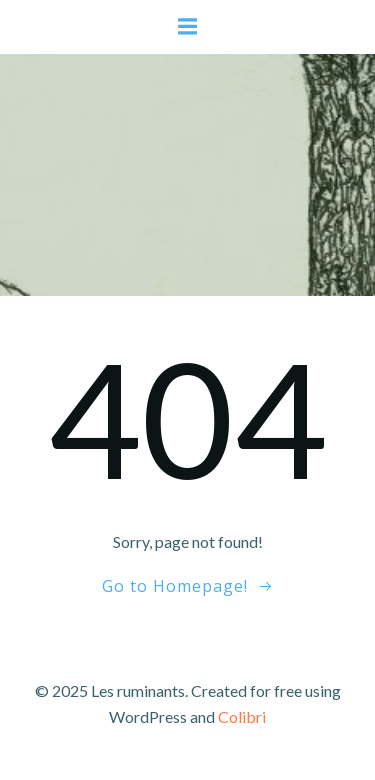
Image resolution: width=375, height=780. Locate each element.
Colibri (242, 716)
